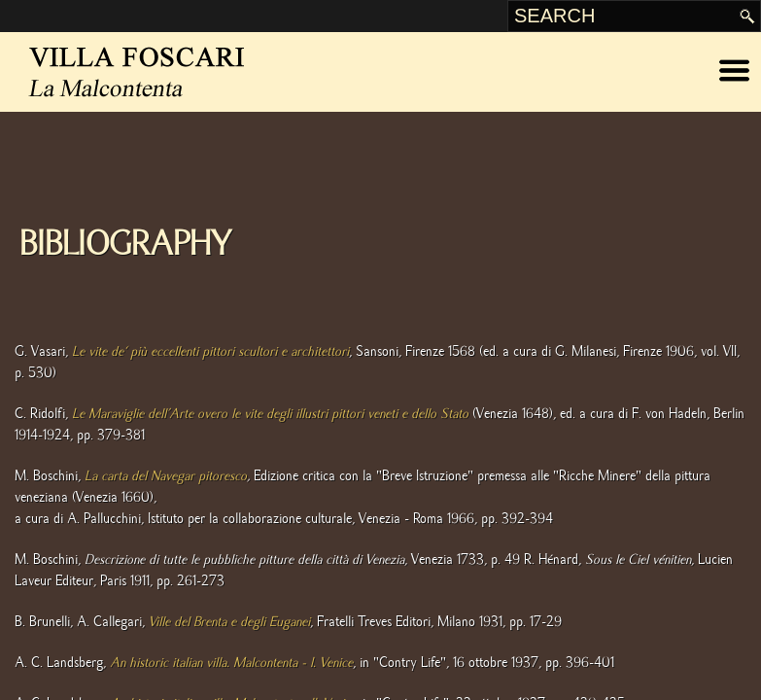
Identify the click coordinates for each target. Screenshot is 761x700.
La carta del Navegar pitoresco (166, 476)
